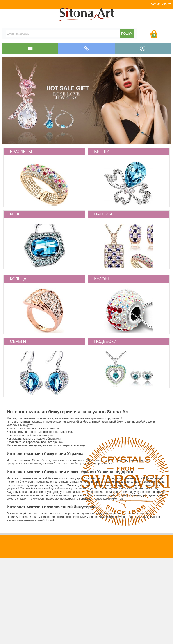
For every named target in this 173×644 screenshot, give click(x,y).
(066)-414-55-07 (160, 4)
